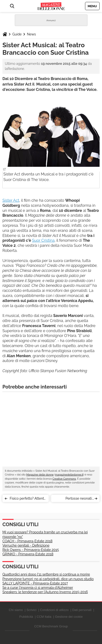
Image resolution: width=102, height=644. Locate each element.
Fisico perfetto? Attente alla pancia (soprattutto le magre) (28, 499)
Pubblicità (26, 617)
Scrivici (31, 610)
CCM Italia (44, 617)
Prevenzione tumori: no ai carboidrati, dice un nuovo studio (48, 579)
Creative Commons (64, 479)
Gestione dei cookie (69, 617)
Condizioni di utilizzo (54, 610)
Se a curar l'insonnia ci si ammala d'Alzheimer (38, 588)
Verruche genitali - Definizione (26, 545)
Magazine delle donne (40, 475)
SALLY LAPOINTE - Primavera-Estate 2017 (35, 583)
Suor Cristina (43, 240)
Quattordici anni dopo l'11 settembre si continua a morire (46, 574)
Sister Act (11, 200)
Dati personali (82, 610)
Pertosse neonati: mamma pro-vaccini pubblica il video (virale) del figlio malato (74, 499)
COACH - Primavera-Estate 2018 (27, 541)
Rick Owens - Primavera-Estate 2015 (31, 550)
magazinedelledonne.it (69, 475)
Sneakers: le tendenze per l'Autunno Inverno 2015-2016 (45, 592)
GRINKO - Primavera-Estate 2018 (28, 554)
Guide (17, 34)
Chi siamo (16, 610)
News (31, 34)
